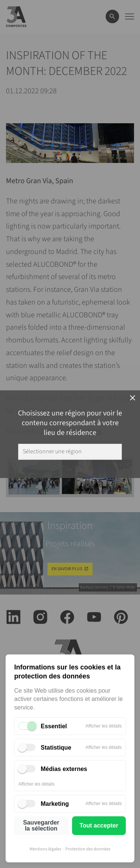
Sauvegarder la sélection (41, 825)
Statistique (56, 748)
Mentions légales (45, 849)
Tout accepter (99, 825)
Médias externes (64, 769)
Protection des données (88, 849)
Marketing (55, 804)
